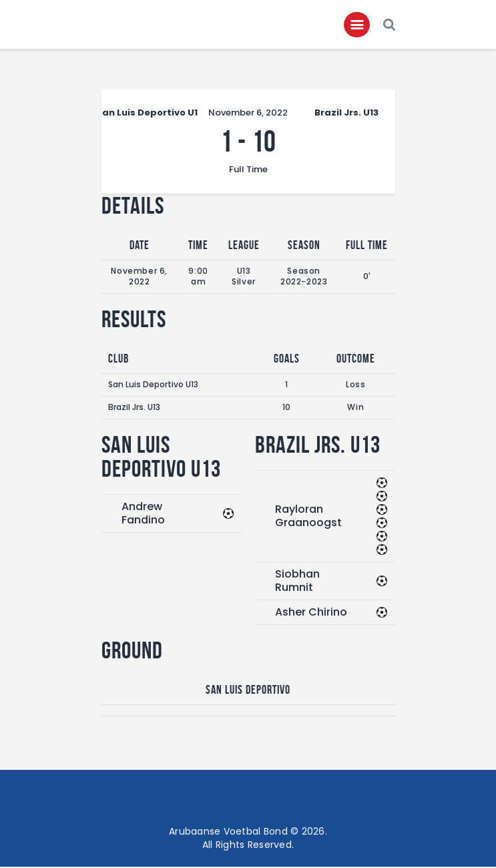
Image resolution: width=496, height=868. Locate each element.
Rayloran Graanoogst (308, 516)
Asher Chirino (311, 613)
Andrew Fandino (143, 514)
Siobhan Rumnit (297, 581)
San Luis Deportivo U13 (153, 386)
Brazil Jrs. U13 (134, 408)
